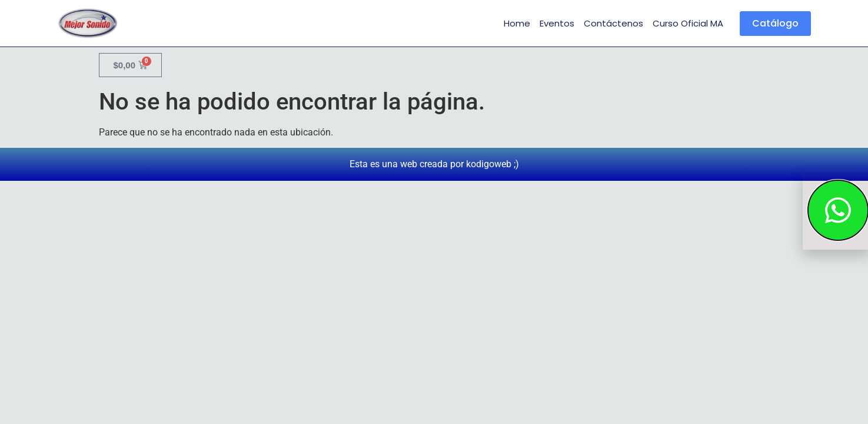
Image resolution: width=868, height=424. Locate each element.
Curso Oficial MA (688, 23)
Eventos (557, 23)
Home (517, 23)
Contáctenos (613, 23)
